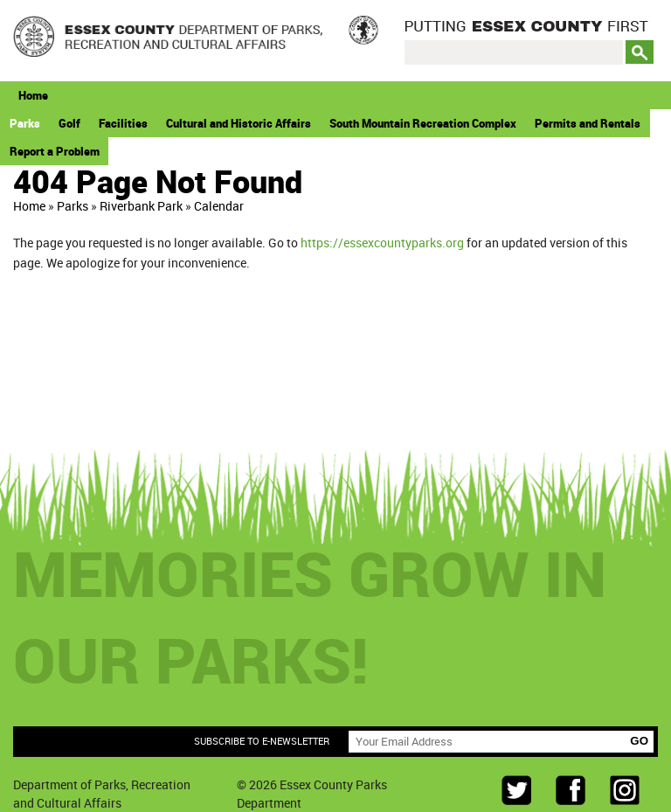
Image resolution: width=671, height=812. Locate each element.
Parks (25, 123)
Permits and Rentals (588, 123)
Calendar (219, 206)
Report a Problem (55, 151)
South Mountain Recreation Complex (423, 123)
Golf (69, 123)
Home (33, 95)
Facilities (123, 123)
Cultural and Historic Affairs (239, 123)
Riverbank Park (141, 206)
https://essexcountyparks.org (382, 243)
